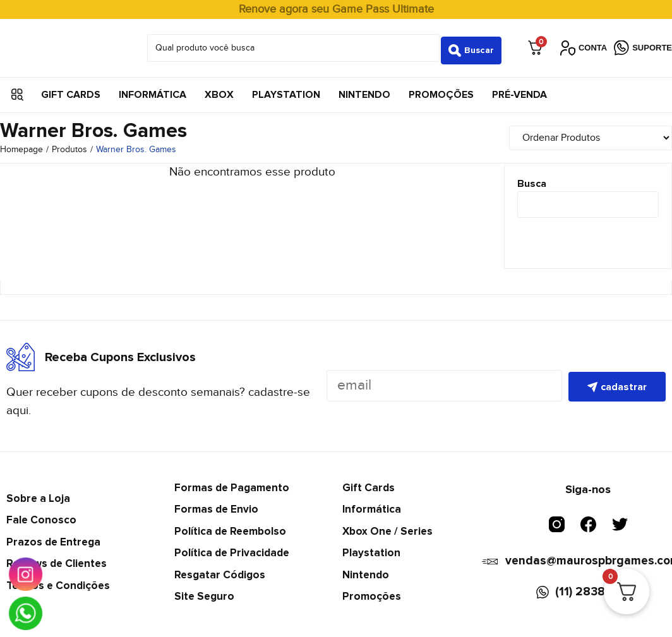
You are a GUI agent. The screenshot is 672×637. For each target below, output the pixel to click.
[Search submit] (471, 45)
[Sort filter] (593, 133)
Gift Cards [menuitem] (71, 90)
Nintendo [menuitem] (364, 90)
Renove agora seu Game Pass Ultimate (336, 9)
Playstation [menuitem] (286, 90)
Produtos (69, 145)
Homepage (21, 145)
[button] (17, 90)
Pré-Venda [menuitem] (519, 90)
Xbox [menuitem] (219, 90)
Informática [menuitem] (153, 90)
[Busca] (588, 200)
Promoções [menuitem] (441, 90)
